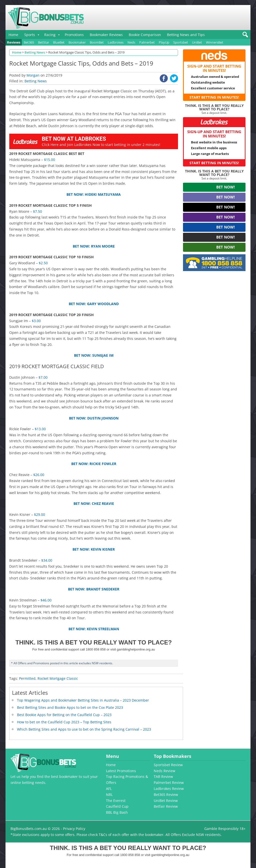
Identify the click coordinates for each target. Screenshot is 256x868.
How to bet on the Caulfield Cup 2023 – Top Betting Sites (64, 722)
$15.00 (49, 160)
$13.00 (40, 429)
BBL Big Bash (117, 812)
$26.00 (39, 475)
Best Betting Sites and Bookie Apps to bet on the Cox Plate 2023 (70, 707)
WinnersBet (215, 42)
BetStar (43, 42)
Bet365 (29, 42)
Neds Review (164, 771)
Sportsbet (181, 42)
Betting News (36, 81)
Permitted (27, 678)
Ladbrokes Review (169, 789)
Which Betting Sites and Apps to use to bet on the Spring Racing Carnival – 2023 (84, 729)
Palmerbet (147, 42)
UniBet (197, 42)
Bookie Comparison (145, 35)
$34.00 (47, 560)
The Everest (116, 801)
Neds (131, 42)
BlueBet (59, 42)
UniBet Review (166, 801)
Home (13, 35)
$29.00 (39, 514)
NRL (109, 795)
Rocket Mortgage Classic (58, 678)
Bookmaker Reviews (106, 35)
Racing (50, 35)
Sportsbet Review (168, 765)
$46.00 (46, 600)
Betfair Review (166, 806)
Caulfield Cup (117, 806)
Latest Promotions (121, 771)
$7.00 (43, 377)
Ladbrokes (116, 42)
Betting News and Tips (186, 35)
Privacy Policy (74, 829)
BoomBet (97, 42)
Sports (30, 35)
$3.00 (36, 321)
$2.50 (43, 263)
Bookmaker (77, 42)
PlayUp (164, 42)
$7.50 (37, 211)
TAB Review (163, 777)
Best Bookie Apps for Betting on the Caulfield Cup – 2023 (64, 715)
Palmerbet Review (169, 783)
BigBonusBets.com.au (29, 829)
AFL (109, 789)
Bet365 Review (166, 795)
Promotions (74, 35)
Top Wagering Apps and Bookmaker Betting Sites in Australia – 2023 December (83, 700)
